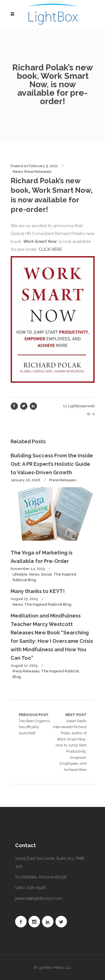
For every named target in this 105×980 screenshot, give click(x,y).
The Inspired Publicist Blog (48, 604)
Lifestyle (20, 574)
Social (46, 574)
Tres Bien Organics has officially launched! (36, 723)
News (18, 172)
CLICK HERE (50, 249)
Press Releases (38, 172)
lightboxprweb (81, 406)
